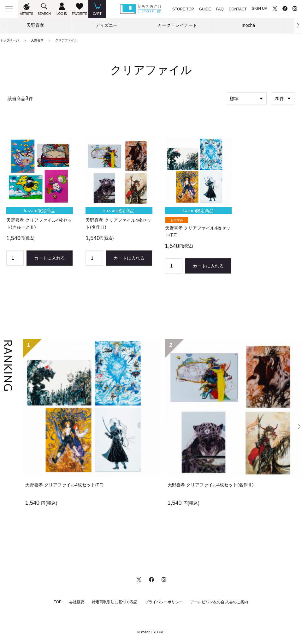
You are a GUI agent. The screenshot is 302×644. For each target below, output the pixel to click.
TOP (58, 602)
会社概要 (77, 602)
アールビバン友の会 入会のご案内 (219, 602)
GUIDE (205, 9)
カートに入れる (50, 258)
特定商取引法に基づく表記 (115, 602)
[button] (298, 25)
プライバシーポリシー (164, 602)
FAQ (220, 9)
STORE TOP (183, 9)
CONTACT (238, 9)
